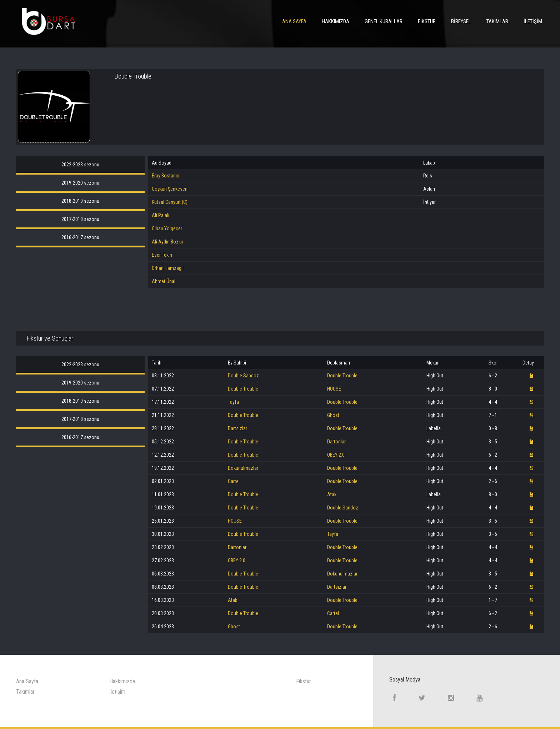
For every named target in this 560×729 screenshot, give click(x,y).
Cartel (234, 481)
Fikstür (427, 21)
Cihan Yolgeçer (167, 228)
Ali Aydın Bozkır (167, 242)
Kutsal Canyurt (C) (170, 202)
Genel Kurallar (384, 21)
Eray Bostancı (166, 176)
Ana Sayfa (294, 21)
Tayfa (233, 402)
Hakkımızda (336, 21)
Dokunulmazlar (243, 468)
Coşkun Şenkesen (170, 189)
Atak (332, 494)
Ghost (333, 415)
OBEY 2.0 (336, 455)
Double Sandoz (243, 376)
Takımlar (497, 21)
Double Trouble (342, 376)
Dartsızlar (237, 428)
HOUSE (334, 389)
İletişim (533, 21)
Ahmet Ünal (164, 281)
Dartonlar (336, 442)
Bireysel (461, 21)
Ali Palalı (161, 215)
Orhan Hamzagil (168, 268)
